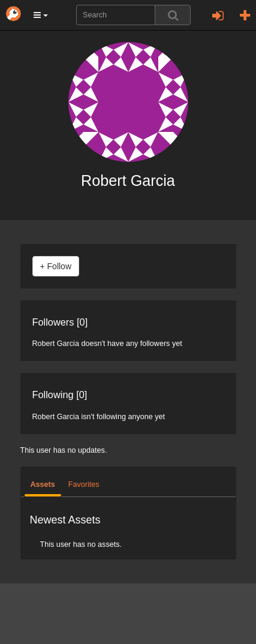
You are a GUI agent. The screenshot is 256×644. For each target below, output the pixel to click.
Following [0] (60, 395)
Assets (43, 484)
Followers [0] (60, 322)
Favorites (84, 484)
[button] (41, 15)
